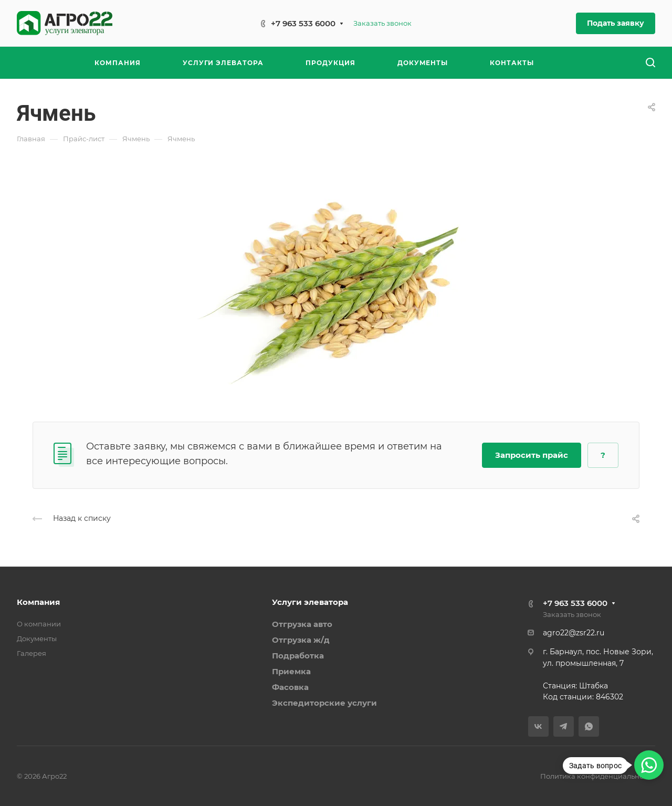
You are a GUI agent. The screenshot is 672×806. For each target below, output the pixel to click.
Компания (38, 602)
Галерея (31, 653)
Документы (37, 638)
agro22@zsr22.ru (574, 633)
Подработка (298, 656)
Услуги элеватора (310, 602)
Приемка (291, 671)
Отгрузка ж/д (301, 640)
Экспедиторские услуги (324, 703)
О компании (39, 624)
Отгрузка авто (302, 624)
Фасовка (290, 687)
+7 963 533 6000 (303, 23)
